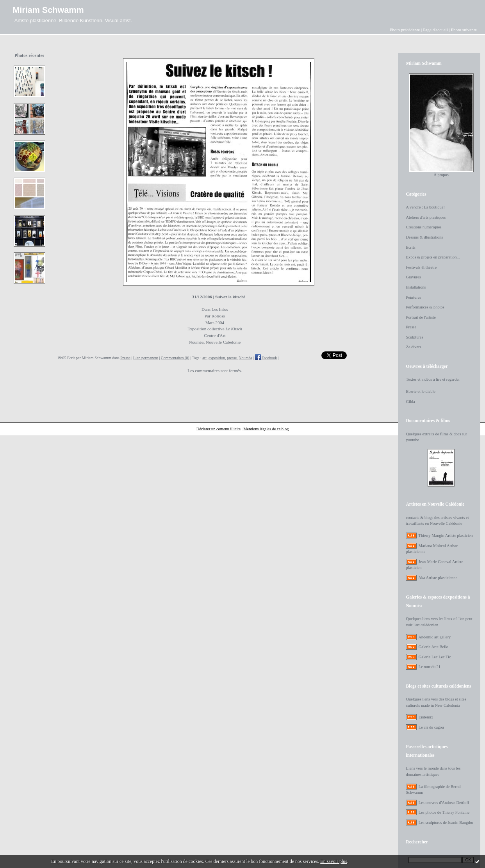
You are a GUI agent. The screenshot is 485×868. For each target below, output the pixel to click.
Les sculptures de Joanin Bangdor (446, 823)
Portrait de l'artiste (421, 317)
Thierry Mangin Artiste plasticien (446, 536)
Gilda (411, 402)
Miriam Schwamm (48, 10)
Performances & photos (425, 307)
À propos (441, 175)
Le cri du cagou (431, 727)
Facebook (266, 358)
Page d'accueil (435, 30)
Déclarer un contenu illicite (218, 429)
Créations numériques (424, 227)
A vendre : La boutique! (425, 207)
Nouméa (245, 358)
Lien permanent (146, 358)
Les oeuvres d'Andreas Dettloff (444, 803)
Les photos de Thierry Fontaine (444, 812)
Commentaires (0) (175, 358)
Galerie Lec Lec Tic (435, 657)
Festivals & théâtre (422, 267)
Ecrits (411, 247)
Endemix (426, 717)
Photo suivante (464, 30)
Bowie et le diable (421, 391)
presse (232, 358)
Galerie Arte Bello (433, 647)
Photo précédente (405, 30)
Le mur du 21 (430, 667)
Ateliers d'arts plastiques (426, 217)
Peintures (414, 297)
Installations (416, 287)
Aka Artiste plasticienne (438, 578)
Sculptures (415, 337)
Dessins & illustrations (425, 237)
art (204, 358)
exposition (217, 358)
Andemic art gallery (434, 637)
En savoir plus (334, 861)
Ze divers (414, 347)
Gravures (414, 277)
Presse (125, 358)
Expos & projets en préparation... (433, 257)
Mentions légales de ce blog (266, 429)
